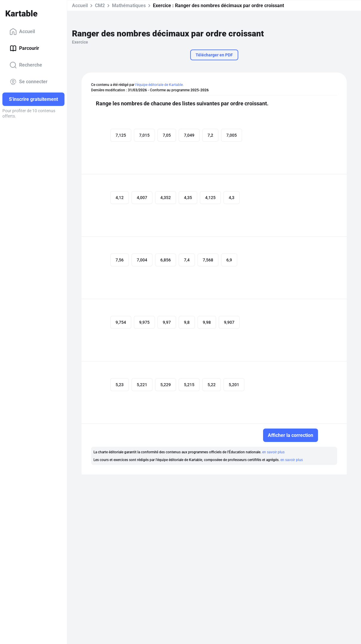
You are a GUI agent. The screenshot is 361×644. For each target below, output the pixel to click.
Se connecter (29, 82)
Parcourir (24, 48)
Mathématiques (129, 6)
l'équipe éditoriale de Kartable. (159, 85)
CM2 (100, 6)
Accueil (22, 32)
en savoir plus (273, 452)
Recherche (26, 65)
